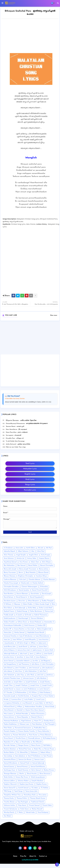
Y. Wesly (20, 812)
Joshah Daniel (9, 689)
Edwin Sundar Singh (42, 604)
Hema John (8, 632)
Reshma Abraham (10, 749)
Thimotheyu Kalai (30, 795)
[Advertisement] (30, 338)
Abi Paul (49, 548)
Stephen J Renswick (10, 784)
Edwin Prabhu (28, 604)
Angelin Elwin (33, 555)
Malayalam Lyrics (30, 469)
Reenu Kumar (36, 745)
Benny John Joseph (10, 569)
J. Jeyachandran (9, 643)
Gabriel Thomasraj (41, 615)
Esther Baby (32, 608)
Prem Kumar (33, 735)
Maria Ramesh (9, 710)
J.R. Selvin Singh (22, 643)
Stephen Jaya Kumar (26, 784)
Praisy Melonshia (43, 731)
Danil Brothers (9, 594)
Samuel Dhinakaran (11, 763)
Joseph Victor (35, 685)
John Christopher (48, 664)
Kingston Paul (37, 696)
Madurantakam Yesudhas (34, 707)
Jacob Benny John (10, 647)
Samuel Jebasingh (38, 763)
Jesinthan (20, 657)
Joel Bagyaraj (46, 661)
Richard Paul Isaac (25, 749)
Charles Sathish (38, 583)
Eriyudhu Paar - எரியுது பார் (15, 438)
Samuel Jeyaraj (9, 767)
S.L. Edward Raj (22, 752)
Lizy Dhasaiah (27, 703)
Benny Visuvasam (10, 572)
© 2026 (36, 860)
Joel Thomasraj (24, 664)
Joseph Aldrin (18, 682)
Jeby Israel (23, 654)
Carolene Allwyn (41, 576)
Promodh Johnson (34, 738)
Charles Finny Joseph (11, 583)
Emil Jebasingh (20, 608)
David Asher (35, 594)
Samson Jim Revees (25, 760)
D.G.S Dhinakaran (10, 590)
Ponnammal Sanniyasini (23, 728)
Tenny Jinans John (31, 791)
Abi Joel (40, 548)
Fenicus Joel (49, 611)
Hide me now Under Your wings (16, 447)
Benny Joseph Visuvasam (28, 569)
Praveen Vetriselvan (20, 735)
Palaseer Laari (25, 724)
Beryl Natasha (31, 572)
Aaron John (19, 548)
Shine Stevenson (45, 774)
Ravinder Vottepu (10, 745)
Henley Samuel (19, 632)
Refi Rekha (47, 745)
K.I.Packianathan (21, 692)
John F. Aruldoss (21, 668)
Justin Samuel (44, 689)
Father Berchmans (36, 611)
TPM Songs (8, 791)
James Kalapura (9, 650)
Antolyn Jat (20, 558)
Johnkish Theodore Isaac (12, 678)
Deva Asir (22, 601)
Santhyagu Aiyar (10, 770)
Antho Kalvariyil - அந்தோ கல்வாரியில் (18, 444)
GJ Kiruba (28, 615)
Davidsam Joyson (10, 601)
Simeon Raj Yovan (22, 777)
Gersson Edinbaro (37, 618)
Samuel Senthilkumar (38, 767)
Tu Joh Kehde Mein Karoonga (15, 441)
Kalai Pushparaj (45, 692)
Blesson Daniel (43, 572)
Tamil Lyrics (30, 463)
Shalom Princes (49, 770)
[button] (58, 3)
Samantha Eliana (10, 760)
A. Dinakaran (8, 548)
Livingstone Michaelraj (12, 703)
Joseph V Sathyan (22, 685)
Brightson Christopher (26, 576)
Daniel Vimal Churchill (40, 590)
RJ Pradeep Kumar (49, 738)
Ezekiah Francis (9, 611)
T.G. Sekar (35, 788)
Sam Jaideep (8, 756)
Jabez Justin (42, 643)
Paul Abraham (37, 724)
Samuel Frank (25, 763)
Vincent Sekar (47, 805)
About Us (33, 856)
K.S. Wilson (33, 692)
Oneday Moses (49, 721)
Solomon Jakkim (9, 781)
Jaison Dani (43, 647)
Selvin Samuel (36, 770)
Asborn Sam (35, 562)
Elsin (54, 604)
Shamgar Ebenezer (10, 774)
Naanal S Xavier (37, 717)
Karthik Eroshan (24, 696)
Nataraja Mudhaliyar (11, 721)
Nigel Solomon (26, 721)
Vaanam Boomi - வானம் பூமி (15, 426)
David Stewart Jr (22, 597)
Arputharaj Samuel (10, 562)
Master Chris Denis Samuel (35, 710)
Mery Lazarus (8, 714)
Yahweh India (30, 812)
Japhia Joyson (37, 650)
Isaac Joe (7, 640)
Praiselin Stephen (10, 731)
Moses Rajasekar (23, 717)
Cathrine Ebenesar (10, 580)
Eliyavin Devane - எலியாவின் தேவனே (21, 420)
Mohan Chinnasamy (38, 714)
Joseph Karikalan (31, 682)
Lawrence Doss (16, 700)
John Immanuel (34, 668)
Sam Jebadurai (20, 756)
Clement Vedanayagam (29, 587)
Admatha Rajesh (9, 551)
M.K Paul (49, 703)
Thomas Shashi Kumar (38, 798)
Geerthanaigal (23, 618)
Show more (54, 315)
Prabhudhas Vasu (40, 728)
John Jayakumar (47, 668)
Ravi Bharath (37, 742)
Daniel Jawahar (24, 590)
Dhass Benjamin (33, 601)
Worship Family (9, 812)
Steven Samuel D (10, 788)
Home (15, 856)
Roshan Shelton (9, 752)
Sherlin (22, 774)
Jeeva (32, 654)
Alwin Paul (41, 551)
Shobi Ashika (8, 777)
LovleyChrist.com (27, 860)
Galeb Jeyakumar (10, 618)
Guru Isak (31, 629)
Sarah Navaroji (23, 770)
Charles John (25, 583)
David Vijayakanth (36, 597)
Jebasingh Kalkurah (10, 654)
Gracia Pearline (19, 629)
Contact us (43, 856)
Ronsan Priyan (49, 749)
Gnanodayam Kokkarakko (13, 625)
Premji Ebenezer (46, 735)
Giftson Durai (22, 622)
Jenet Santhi (48, 654)
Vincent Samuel (34, 805)
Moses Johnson (9, 717)
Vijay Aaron (22, 805)
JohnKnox (50, 675)
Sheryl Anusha (32, 774)
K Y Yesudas (8, 692)
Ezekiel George (22, 611)
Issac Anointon (44, 640)
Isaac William (17, 640)
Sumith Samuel (23, 788)
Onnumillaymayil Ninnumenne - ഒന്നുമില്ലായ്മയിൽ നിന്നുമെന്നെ (27, 424)
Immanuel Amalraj (10, 636)
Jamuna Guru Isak (24, 650)
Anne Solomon (9, 558)
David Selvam (9, 597)
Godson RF (8, 629)
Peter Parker (8, 728)
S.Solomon (34, 752)
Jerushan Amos (9, 657)
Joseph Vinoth (47, 685)
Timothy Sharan (9, 802)
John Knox (19, 671)
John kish (40, 675)
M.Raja (20, 707)
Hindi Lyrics (30, 479)
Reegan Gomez (23, 745)
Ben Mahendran (9, 565)
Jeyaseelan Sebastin (23, 661)
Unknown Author (10, 805)
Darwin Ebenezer (22, 594)
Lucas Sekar (39, 703)
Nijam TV (37, 721)
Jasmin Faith (49, 650)
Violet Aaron (25, 809)
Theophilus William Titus (12, 795)
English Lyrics (30, 474)
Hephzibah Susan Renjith (36, 632)
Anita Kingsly (46, 555)
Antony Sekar (32, 558)
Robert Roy (38, 749)
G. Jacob (19, 615)
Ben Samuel (22, 565)
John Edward (8, 668)
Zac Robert (8, 816)
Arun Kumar (24, 562)
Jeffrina (39, 654)
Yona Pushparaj (43, 812)
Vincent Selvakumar (11, 809)
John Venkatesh (9, 675)
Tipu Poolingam (23, 802)
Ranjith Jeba (26, 742)
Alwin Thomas (9, 555)
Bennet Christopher (47, 565)
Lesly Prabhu (29, 700)
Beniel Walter (33, 565)
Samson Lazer (39, 760)
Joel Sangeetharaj (10, 664)
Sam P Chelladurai (34, 756)
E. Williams (8, 604)
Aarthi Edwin (31, 548)
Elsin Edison (8, 608)
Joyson (18, 689)
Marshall (20, 710)
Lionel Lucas (40, 700)
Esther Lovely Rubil (46, 608)
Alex (33, 551)
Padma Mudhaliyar (10, 724)
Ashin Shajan (46, 562)
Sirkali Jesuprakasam (38, 777)
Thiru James (43, 795)
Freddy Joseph (9, 615)
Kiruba (6, 700)
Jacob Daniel (23, 647)
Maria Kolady (50, 707)
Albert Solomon (23, 551)
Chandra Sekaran (34, 580)
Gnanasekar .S (49, 622)
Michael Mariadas (22, 714)
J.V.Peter (33, 643)
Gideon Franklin (9, 622)
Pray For (23, 856)
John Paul (43, 671)
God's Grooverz (29, 625)
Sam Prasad (47, 756)
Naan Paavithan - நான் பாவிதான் (17, 432)
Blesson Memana (10, 576)
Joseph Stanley (45, 682)
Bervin (21, 572)
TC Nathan (45, 788)
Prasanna (7, 735)
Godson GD (41, 625)
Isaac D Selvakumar (26, 636)
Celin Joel (22, 580)
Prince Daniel (8, 738)
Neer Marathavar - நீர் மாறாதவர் (16, 429)
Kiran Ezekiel (49, 696)
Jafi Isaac (33, 647)
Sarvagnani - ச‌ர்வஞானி (14, 435)
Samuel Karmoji (22, 767)
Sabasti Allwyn (45, 752)
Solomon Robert (23, 781)
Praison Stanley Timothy (27, 731)
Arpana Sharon (44, 558)
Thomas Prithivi (22, 798)
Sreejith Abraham (37, 781)
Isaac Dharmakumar (42, 636)
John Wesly (31, 675)
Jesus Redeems (41, 657)
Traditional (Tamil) (37, 802)
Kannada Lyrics (30, 490)
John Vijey (21, 675)
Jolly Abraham (42, 678)
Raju (17, 742)
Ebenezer (17, 604)
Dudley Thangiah (48, 601)
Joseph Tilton (8, 685)
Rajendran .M (8, 742)
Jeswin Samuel (9, 661)
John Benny (36, 664)
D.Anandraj (44, 587)
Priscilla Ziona (21, 738)
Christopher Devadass (11, 587)
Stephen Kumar (42, 784)
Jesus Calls (30, 657)
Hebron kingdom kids (44, 629)
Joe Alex (35, 661)
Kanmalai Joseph (10, 696)
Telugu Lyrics (30, 485)
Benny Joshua (44, 569)
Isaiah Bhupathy (30, 640)
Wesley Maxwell (37, 809)
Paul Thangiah (50, 724)
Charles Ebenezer (49, 580)
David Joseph (46, 594)
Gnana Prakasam (36, 622)
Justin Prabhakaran (30, 689)
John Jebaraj (8, 671)
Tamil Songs (18, 791)
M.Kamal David (9, 707)
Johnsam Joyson (28, 678)
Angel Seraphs (21, 555)
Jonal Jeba (7, 682)
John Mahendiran (31, 671)
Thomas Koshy (9, 798)
